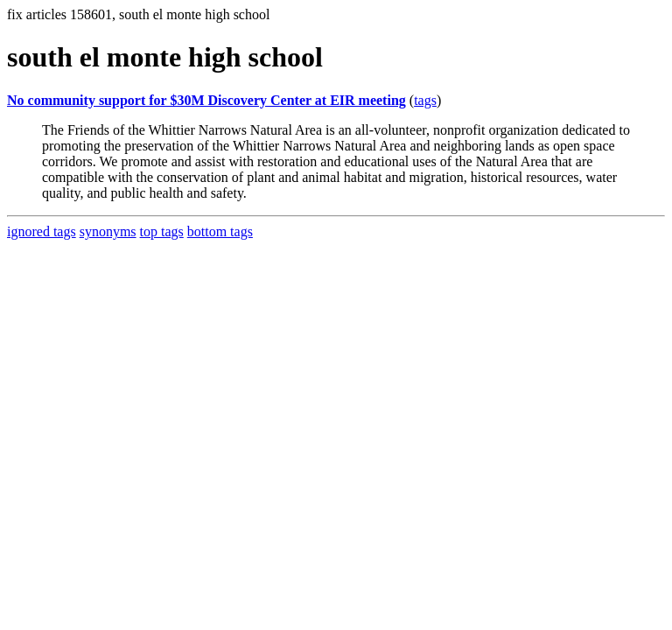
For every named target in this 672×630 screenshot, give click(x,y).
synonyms (108, 231)
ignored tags (42, 231)
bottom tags (220, 231)
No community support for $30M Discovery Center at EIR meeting (206, 100)
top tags (162, 231)
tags (425, 100)
